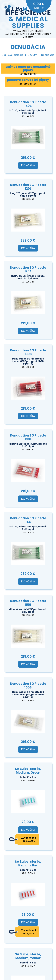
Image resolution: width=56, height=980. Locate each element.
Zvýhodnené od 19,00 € (29, 840)
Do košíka (28, 165)
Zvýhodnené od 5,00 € (29, 932)
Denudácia (48, 55)
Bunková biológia (12, 55)
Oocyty (32, 55)
